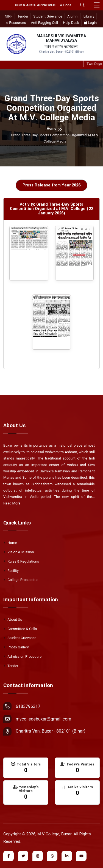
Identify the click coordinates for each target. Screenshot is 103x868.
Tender (23, 16)
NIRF (9, 16)
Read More (12, 503)
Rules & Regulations (21, 561)
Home (51, 128)
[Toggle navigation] (97, 5)
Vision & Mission (19, 552)
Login (90, 23)
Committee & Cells (20, 629)
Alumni (73, 16)
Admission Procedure (22, 656)
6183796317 (22, 706)
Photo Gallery (16, 647)
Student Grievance (48, 16)
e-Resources (16, 23)
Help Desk (71, 23)
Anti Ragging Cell (44, 23)
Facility (11, 571)
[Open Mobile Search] (82, 5)
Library (89, 16)
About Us (13, 619)
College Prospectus (21, 580)
